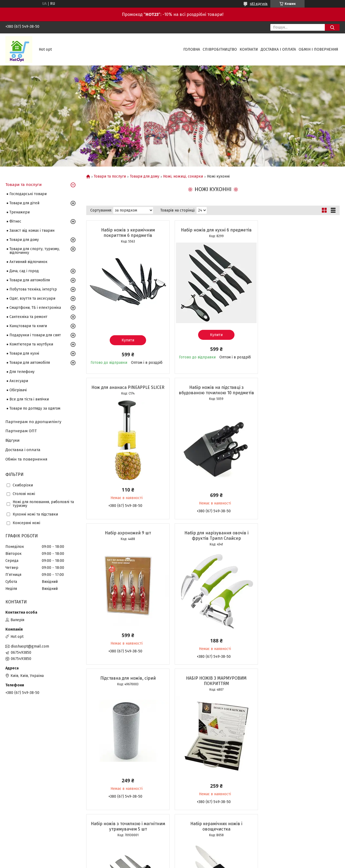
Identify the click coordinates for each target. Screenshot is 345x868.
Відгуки (13, 440)
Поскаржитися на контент (157, 863)
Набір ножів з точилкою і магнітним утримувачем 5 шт (299, 545)
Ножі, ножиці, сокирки (183, 177)
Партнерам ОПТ (21, 431)
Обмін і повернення (318, 49)
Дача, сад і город (24, 271)
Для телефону (22, 372)
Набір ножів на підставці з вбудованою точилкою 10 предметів (127, 397)
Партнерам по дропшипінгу (33, 422)
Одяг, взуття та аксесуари (32, 298)
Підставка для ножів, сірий (127, 542)
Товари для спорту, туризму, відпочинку (35, 251)
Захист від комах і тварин (32, 231)
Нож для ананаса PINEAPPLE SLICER (299, 230)
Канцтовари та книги (28, 326)
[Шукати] (332, 27)
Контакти (249, 49)
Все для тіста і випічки (29, 399)
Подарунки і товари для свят (35, 335)
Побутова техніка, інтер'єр (33, 289)
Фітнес (15, 221)
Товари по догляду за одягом (35, 408)
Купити (127, 340)
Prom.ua (198, 858)
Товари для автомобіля (30, 280)
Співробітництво (220, 49)
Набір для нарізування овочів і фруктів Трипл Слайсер (299, 394)
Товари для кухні (24, 353)
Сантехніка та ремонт (28, 317)
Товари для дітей (24, 203)
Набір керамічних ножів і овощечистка (127, 690)
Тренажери (20, 212)
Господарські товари (28, 194)
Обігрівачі (18, 390)
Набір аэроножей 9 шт (213, 391)
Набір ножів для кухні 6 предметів (213, 230)
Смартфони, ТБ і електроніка (35, 308)
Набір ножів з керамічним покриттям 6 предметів (127, 233)
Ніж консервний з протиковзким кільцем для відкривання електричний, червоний (299, 693)
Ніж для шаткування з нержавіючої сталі (213, 690)
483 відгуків (259, 4)
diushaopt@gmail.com (30, 646)
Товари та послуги (110, 177)
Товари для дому (145, 177)
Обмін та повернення (26, 459)
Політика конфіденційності (201, 863)
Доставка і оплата (278, 49)
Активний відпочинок (28, 262)
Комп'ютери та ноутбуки (31, 344)
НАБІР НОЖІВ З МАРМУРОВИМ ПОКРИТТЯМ (213, 545)
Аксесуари (19, 381)
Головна (192, 49)
